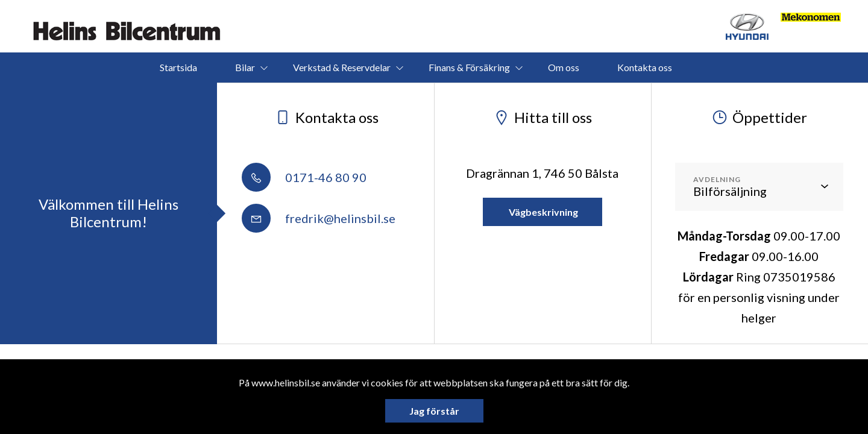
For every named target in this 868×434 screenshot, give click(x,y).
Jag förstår (434, 411)
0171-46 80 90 (304, 177)
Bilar (245, 67)
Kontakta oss (645, 67)
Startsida (178, 67)
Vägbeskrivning (542, 212)
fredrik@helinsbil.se (319, 218)
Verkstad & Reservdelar (342, 67)
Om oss (564, 67)
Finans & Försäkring (469, 67)
